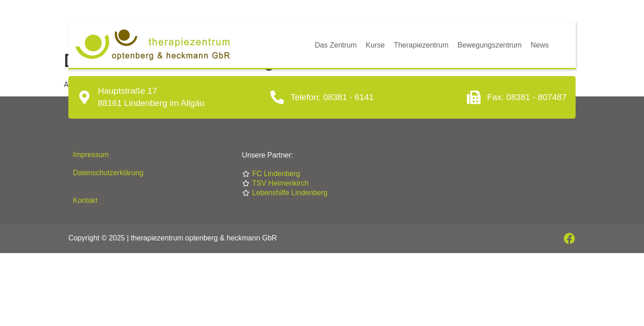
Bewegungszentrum (489, 45)
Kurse (375, 45)
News (540, 45)
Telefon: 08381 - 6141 (332, 97)
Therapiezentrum (421, 45)
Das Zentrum (336, 45)
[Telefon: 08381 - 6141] (277, 97)
